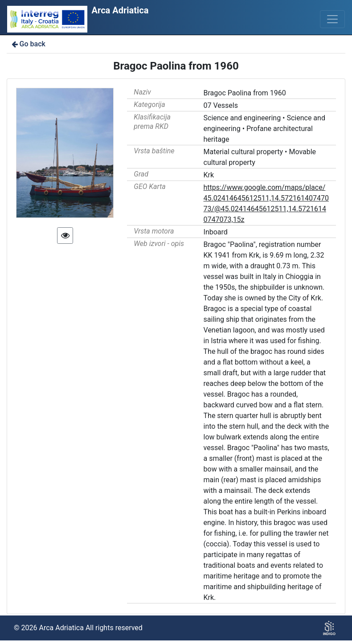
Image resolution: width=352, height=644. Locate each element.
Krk (209, 175)
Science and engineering (242, 118)
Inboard (216, 232)
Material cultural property (244, 152)
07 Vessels (221, 105)
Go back (28, 44)
